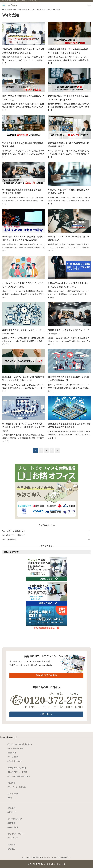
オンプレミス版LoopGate (19, 776)
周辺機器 (12, 783)
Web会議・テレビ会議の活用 (14, 531)
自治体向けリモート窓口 (18, 772)
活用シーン (12, 812)
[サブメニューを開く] (89, 531)
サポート (11, 798)
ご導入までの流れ (15, 761)
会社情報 (12, 845)
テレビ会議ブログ (15, 819)
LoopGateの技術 (16, 748)
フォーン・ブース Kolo (17, 787)
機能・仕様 (12, 753)
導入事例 (12, 808)
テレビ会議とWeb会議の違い (20, 744)
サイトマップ (13, 838)
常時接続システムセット (17, 768)
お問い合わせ (14, 827)
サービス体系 (13, 757)
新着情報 (12, 823)
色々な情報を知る (9, 539)
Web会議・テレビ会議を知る (14, 535)
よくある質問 (13, 794)
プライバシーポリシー (16, 834)
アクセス (11, 849)
